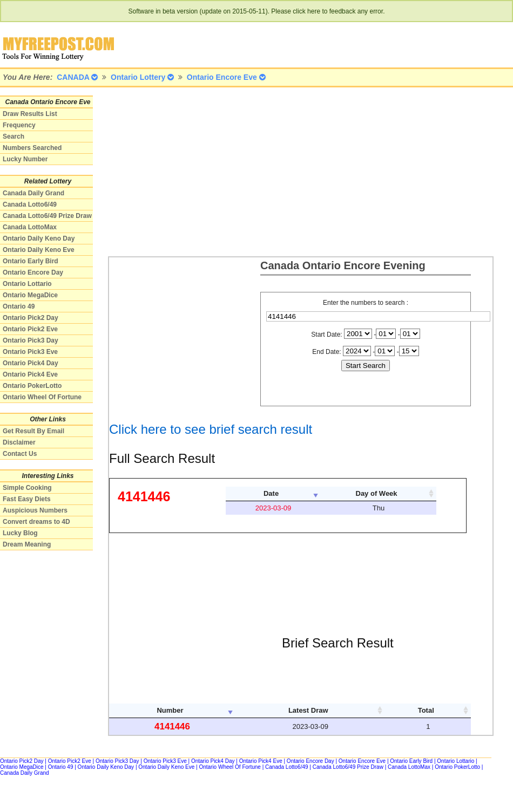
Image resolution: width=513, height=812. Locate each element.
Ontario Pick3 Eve (30, 352)
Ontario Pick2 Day (31, 318)
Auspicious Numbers (35, 510)
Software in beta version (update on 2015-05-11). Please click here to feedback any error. (257, 11)
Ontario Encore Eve (362, 761)
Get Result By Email (33, 431)
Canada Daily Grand (33, 193)
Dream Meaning (27, 544)
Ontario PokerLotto (32, 386)
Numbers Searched (32, 148)
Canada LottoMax (30, 227)
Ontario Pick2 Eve (30, 329)
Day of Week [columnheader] (377, 493)
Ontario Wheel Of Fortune (42, 397)
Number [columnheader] (170, 710)
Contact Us (20, 454)
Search (13, 137)
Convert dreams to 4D (36, 522)
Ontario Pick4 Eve (30, 374)
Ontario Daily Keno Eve (39, 250)
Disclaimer (19, 442)
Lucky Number (25, 159)
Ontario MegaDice (30, 295)
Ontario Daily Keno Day (39, 238)
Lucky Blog (20, 533)
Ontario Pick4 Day (31, 363)
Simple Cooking (27, 488)
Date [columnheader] (271, 493)
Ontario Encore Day (33, 272)
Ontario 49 (19, 306)
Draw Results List (30, 114)
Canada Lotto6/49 (30, 204)
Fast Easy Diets (27, 499)
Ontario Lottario (27, 284)
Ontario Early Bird (31, 261)
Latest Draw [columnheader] (308, 710)
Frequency (19, 125)
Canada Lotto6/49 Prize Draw (47, 216)
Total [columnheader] (426, 710)
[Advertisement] (248, 171)
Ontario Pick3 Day (31, 340)
